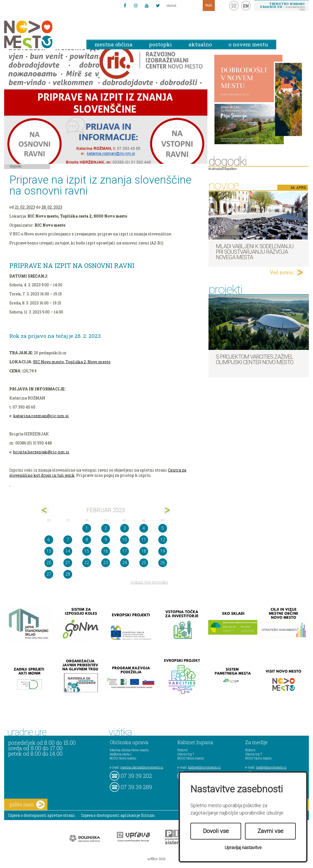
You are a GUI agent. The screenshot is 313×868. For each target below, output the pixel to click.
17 (125, 551)
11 (144, 540)
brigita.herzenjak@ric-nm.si (41, 452)
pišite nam (27, 805)
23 (106, 563)
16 (106, 551)
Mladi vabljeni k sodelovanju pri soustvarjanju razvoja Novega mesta (255, 252)
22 (87, 563)
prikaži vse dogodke (149, 582)
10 (125, 540)
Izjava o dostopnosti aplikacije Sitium (118, 815)
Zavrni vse (270, 831)
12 (163, 540)
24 (125, 563)
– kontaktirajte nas (282, 6)
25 (144, 563)
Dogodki (16, 166)
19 (163, 551)
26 (163, 563)
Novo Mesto (41, 34)
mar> (167, 510)
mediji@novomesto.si (271, 767)
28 (68, 574)
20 (49, 563)
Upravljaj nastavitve (243, 848)
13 (49, 551)
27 (49, 574)
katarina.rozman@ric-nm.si (41, 416)
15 (87, 551)
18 (144, 551)
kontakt (234, 6)
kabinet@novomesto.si (204, 767)
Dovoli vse (216, 831)
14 (68, 551)
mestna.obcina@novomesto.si (142, 767)
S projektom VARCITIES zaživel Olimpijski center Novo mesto (255, 359)
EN (246, 6)
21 (68, 563)
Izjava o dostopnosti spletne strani (42, 815)
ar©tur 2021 (157, 859)
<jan (45, 510)
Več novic (282, 272)
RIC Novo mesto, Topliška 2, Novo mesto (72, 362)
